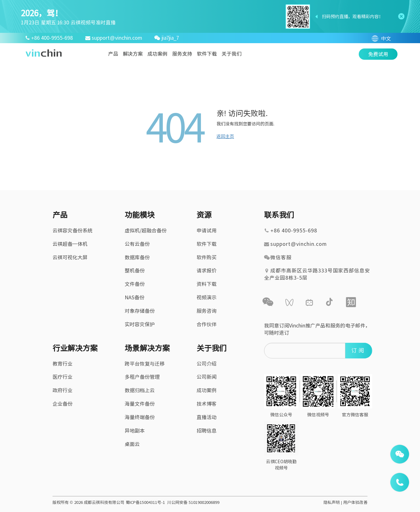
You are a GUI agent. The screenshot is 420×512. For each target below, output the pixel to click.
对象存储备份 (140, 311)
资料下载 (207, 284)
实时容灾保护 (140, 324)
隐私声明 (332, 502)
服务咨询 (207, 311)
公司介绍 (207, 364)
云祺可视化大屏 (70, 257)
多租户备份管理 (142, 377)
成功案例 (157, 54)
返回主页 (225, 136)
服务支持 (182, 54)
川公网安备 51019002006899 (193, 502)
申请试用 (207, 231)
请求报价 (207, 271)
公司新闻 (207, 377)
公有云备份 (137, 244)
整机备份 (135, 271)
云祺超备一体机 (70, 244)
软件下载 (207, 54)
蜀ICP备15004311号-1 (145, 502)
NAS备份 (135, 297)
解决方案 (133, 54)
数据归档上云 (140, 390)
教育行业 (62, 364)
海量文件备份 (140, 404)
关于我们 (232, 54)
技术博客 (207, 404)
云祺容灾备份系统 (72, 231)
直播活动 (207, 417)
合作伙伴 (207, 324)
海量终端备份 (140, 417)
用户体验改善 (355, 502)
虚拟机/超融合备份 (146, 231)
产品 (113, 54)
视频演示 (207, 297)
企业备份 (62, 404)
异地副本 (135, 431)
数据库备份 (137, 257)
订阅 (358, 350)
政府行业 (62, 390)
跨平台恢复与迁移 (145, 364)
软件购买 (207, 257)
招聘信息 (207, 431)
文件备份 (135, 284)
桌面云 (132, 444)
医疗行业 (62, 377)
